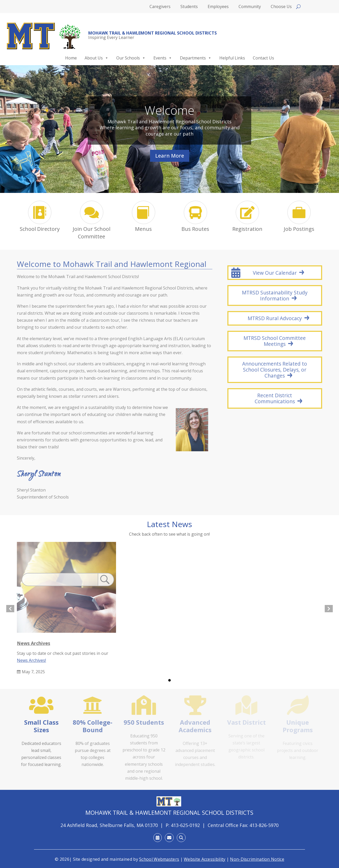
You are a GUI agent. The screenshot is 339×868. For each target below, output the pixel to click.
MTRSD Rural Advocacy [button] (275, 318)
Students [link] (189, 7)
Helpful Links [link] (232, 58)
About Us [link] (97, 58)
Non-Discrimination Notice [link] (257, 859)
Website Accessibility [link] (205, 859)
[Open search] (298, 6)
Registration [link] (247, 229)
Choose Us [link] (281, 7)
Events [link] (163, 58)
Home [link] (71, 58)
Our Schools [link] (131, 58)
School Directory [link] (40, 229)
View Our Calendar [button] (275, 273)
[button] (169, 680)
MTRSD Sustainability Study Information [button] (275, 295)
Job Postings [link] (299, 229)
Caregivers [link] (160, 7)
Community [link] (250, 7)
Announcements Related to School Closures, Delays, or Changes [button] (275, 370)
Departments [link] (196, 58)
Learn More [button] (170, 156)
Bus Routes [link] (195, 229)
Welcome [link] (169, 110)
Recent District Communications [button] (275, 398)
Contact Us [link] (263, 58)
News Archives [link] (33, 643)
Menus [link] (143, 229)
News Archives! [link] (31, 660)
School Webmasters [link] (159, 859)
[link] (44, 36)
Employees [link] (218, 7)
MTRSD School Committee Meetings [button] (275, 341)
